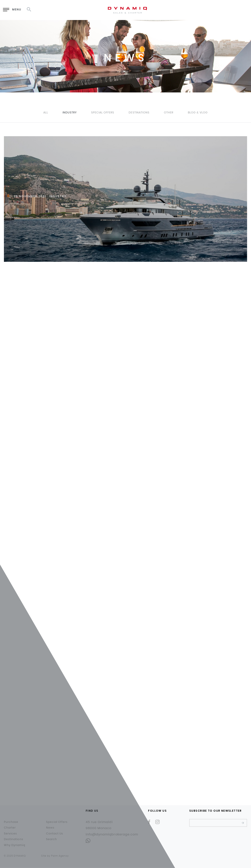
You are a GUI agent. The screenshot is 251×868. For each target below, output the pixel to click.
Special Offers (103, 112)
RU (224, 10)
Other (169, 112)
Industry (70, 112)
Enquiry (187, 10)
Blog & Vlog (198, 112)
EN (214, 10)
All (46, 112)
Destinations (139, 112)
